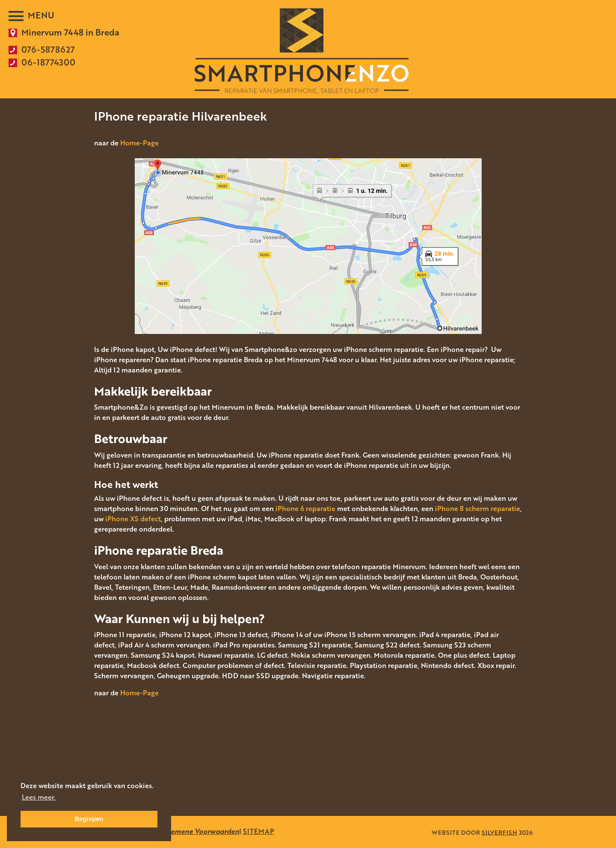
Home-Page (139, 143)
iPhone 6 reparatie (305, 508)
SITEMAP (259, 831)
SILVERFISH (499, 832)
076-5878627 (48, 49)
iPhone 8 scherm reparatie (478, 508)
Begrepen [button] (89, 819)
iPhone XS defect (133, 519)
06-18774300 (48, 62)
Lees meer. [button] (39, 797)
